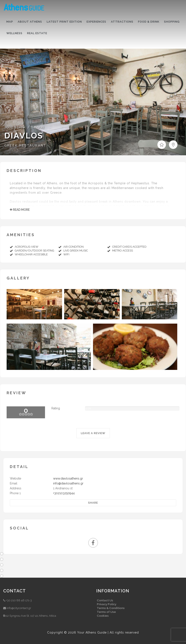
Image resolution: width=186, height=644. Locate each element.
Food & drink (149, 22)
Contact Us (105, 600)
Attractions (122, 22)
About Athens (30, 22)
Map (10, 22)
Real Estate (37, 33)
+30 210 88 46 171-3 (19, 600)
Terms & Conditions (111, 608)
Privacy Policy (107, 604)
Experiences (96, 22)
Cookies (103, 616)
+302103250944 (64, 493)
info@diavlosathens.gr (68, 483)
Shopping (172, 22)
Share (93, 503)
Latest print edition (64, 22)
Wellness (14, 33)
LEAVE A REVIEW (93, 433)
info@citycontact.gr (19, 608)
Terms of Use (106, 612)
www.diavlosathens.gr (68, 478)
